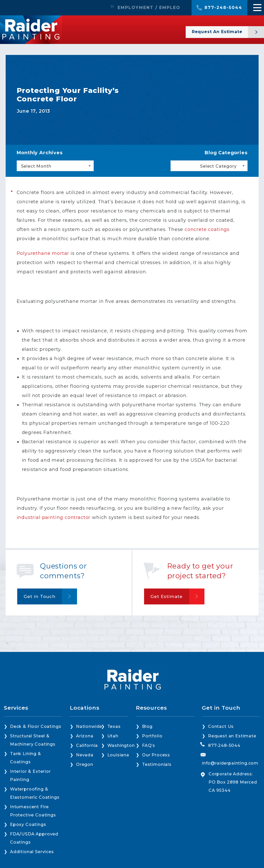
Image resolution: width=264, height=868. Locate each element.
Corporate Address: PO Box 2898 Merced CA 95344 (233, 782)
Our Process (156, 755)
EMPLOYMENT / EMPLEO (149, 8)
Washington (121, 745)
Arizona (85, 736)
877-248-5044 (223, 8)
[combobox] (55, 166)
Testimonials (157, 764)
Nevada (85, 755)
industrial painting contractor (54, 517)
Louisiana (118, 755)
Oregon (85, 764)
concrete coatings (207, 229)
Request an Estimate (232, 736)
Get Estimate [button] (167, 596)
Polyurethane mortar (43, 253)
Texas (114, 726)
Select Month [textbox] (36, 166)
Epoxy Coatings (28, 824)
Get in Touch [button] (40, 596)
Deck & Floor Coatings (36, 726)
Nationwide (89, 726)
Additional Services (32, 852)
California (87, 745)
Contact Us (221, 726)
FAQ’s (149, 745)
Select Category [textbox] (218, 166)
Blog (147, 726)
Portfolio (152, 736)
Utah (113, 736)
